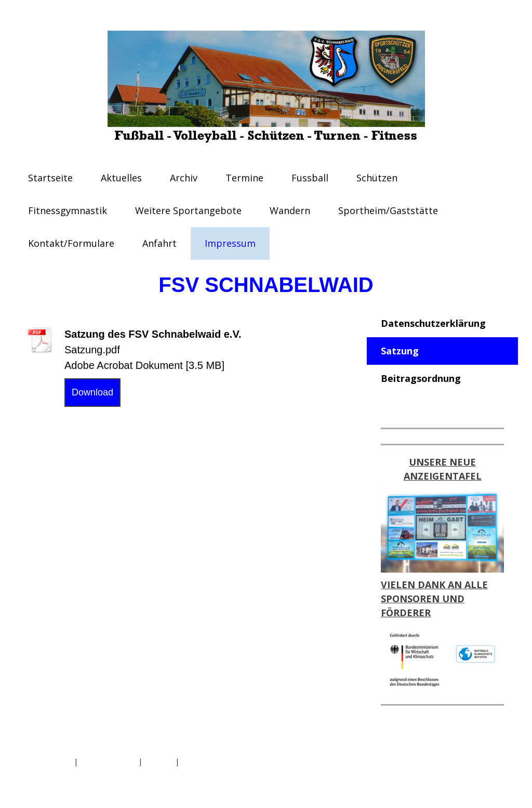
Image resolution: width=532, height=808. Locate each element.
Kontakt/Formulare (71, 243)
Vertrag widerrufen (223, 761)
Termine (244, 178)
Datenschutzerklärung (433, 323)
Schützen (377, 178)
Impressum (230, 243)
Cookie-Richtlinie (108, 761)
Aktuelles (121, 178)
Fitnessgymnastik (68, 210)
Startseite (50, 178)
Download (92, 392)
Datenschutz (50, 761)
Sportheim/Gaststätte (388, 210)
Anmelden (487, 774)
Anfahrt (159, 243)
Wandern (290, 210)
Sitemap (159, 761)
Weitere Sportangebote (188, 210)
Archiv (184, 178)
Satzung (400, 351)
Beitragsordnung (421, 378)
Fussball (310, 178)
